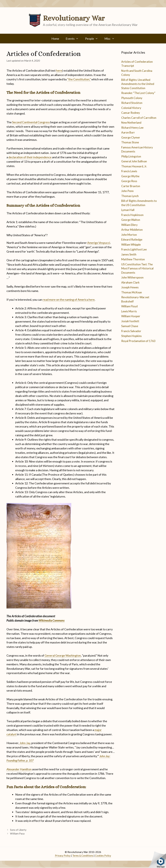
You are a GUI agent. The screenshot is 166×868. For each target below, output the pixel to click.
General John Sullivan (134, 161)
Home (55, 39)
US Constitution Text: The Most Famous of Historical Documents (137, 268)
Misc (111, 39)
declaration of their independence (30, 157)
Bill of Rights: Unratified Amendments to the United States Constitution (138, 84)
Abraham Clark (130, 282)
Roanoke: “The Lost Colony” (138, 93)
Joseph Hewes (130, 287)
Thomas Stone (130, 142)
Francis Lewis (129, 171)
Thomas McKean (132, 292)
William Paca (17, 833)
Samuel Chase (130, 326)
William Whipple (131, 245)
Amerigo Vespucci (99, 243)
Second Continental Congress (31, 122)
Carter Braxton (131, 186)
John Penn (127, 191)
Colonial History (131, 108)
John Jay (25, 743)
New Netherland (131, 123)
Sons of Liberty (18, 830)
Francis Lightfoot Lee (134, 249)
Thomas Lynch (130, 196)
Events (74, 39)
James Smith (129, 254)
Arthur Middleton (132, 230)
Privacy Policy (63, 856)
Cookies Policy (103, 856)
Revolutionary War (74, 18)
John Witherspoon (132, 277)
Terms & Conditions (83, 856)
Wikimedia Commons (52, 620)
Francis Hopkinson (132, 215)
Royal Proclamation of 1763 (138, 341)
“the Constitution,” (79, 79)
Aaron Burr (128, 132)
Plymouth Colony (132, 98)
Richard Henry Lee (132, 128)
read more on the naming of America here (69, 300)
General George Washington (63, 655)
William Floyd (129, 306)
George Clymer (131, 137)
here (59, 70)
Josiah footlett (130, 321)
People (93, 39)
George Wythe (130, 176)
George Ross (129, 181)
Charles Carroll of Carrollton (139, 118)
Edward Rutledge (132, 240)
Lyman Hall (128, 210)
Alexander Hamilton (19, 769)
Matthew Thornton (133, 259)
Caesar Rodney (131, 113)
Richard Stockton (132, 103)
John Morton (129, 235)
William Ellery (129, 225)
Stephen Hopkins (131, 336)
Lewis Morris (129, 311)
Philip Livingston (131, 156)
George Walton (131, 220)
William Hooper (131, 316)
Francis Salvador (131, 331)
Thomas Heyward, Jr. (134, 166)
